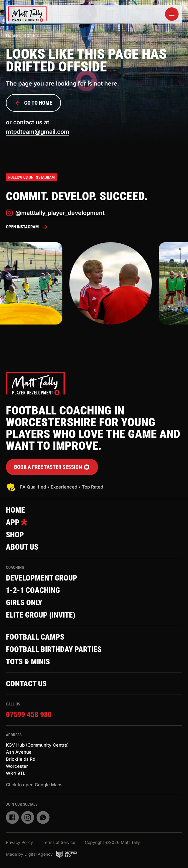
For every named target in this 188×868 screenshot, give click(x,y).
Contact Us (26, 684)
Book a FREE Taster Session (52, 467)
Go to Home (33, 103)
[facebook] (12, 817)
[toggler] (172, 14)
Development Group (42, 578)
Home (12, 35)
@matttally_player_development (55, 213)
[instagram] (28, 817)
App (17, 522)
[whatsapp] (43, 817)
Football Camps (35, 637)
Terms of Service (59, 842)
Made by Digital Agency (42, 854)
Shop (15, 535)
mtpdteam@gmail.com (38, 132)
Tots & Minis (28, 662)
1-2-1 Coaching (33, 590)
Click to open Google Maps (34, 785)
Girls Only (24, 603)
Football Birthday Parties (54, 649)
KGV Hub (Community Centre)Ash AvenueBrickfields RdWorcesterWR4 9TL (37, 759)
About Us (22, 547)
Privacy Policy (19, 842)
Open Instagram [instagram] (27, 227)
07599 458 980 (29, 715)
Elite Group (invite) (41, 615)
